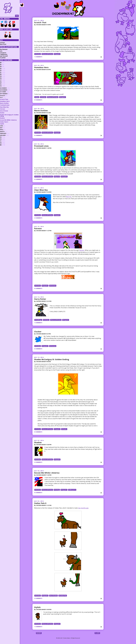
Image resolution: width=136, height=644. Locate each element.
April (6, 130)
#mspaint (57, 54)
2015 (4, 84)
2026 (4, 63)
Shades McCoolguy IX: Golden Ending (52, 360)
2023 (4, 69)
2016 (4, 82)
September (8, 94)
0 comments (38, 100)
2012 (4, 139)
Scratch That (40, 22)
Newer (39, 635)
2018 (4, 78)
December (7, 88)
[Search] (10, 16)
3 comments (38, 218)
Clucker (38, 332)
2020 (4, 74)
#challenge (38, 320)
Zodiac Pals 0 (40, 504)
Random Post (6, 44)
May (5, 128)
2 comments (38, 463)
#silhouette (73, 491)
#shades (65, 430)
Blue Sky (69, 197)
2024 (4, 67)
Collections (5, 43)
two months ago (83, 509)
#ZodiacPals (63, 597)
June (6, 126)
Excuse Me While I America (47, 474)
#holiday (57, 491)
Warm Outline (41, 110)
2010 (4, 143)
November (8, 90)
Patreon (38, 229)
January (7, 135)
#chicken (38, 54)
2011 (4, 141)
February (7, 133)
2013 (4, 137)
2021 (4, 72)
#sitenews (53, 286)
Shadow (38, 443)
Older (97, 635)
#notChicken (54, 597)
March (6, 131)
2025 (4, 65)
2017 (4, 80)
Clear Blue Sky (41, 190)
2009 (4, 145)
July (5, 97)
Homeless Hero (41, 67)
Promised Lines (41, 146)
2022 (4, 70)
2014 (4, 86)
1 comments (38, 57)
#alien (37, 97)
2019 (4, 76)
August (7, 96)
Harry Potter (40, 299)
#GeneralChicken (47, 54)
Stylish (37, 609)
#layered (57, 177)
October (7, 92)
